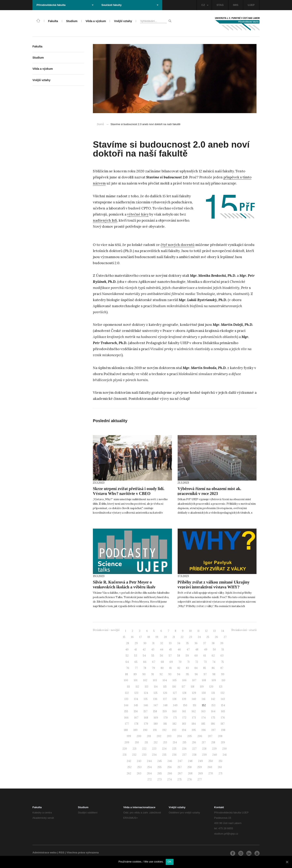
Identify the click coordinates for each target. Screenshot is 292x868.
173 (194, 718)
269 (200, 773)
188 (126, 730)
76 (128, 668)
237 (184, 755)
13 (215, 631)
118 (193, 687)
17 (141, 637)
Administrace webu (45, 852)
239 (204, 755)
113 (147, 687)
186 (213, 724)
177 (127, 724)
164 (213, 711)
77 (136, 668)
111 (128, 687)
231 (125, 755)
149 (175, 705)
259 (200, 767)
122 (127, 693)
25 (208, 637)
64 (127, 662)
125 (156, 693)
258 (189, 767)
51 (223, 650)
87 (222, 668)
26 (216, 637)
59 (187, 656)
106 (184, 680)
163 (203, 711)
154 (223, 705)
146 (146, 705)
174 (204, 718)
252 (129, 767)
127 (175, 693)
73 (205, 662)
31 (153, 643)
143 (223, 699)
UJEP (251, 5)
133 (126, 699)
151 (195, 705)
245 (160, 761)
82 (179, 668)
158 (155, 711)
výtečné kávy (138, 214)
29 (136, 643)
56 (162, 656)
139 (184, 699)
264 (149, 773)
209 (127, 742)
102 (145, 680)
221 (135, 749)
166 (126, 718)
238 (194, 755)
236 (174, 755)
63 (222, 656)
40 (127, 650)
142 (213, 699)
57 (170, 656)
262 (129, 773)
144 (126, 705)
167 (136, 718)
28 (128, 643)
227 (194, 749)
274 (170, 779)
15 (124, 637)
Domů (100, 124)
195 (194, 730)
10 (191, 631)
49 (206, 650)
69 (171, 662)
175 (213, 718)
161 (184, 711)
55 (153, 656)
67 (154, 662)
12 (206, 631)
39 (222, 643)
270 (211, 773)
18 (149, 637)
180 (156, 724)
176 (223, 718)
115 (165, 687)
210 (137, 742)
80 (162, 668)
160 (174, 711)
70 (180, 662)
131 (213, 693)
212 (156, 742)
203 (169, 736)
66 (145, 662)
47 (188, 650)
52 (127, 656)
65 (136, 662)
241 (225, 755)
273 (159, 779)
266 (170, 773)
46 (179, 650)
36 (196, 643)
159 (165, 711)
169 (156, 718)
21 (174, 637)
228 (204, 749)
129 (194, 693)
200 (139, 736)
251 (221, 761)
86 (213, 668)
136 (155, 699)
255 (159, 767)
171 (175, 718)
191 (155, 730)
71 (188, 662)
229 (214, 749)
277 (200, 779)
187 (223, 724)
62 (213, 656)
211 (146, 742)
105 (175, 680)
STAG (220, 5)
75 (222, 662)
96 (196, 674)
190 (145, 730)
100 (126, 680)
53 (136, 656)
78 (145, 668)
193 (174, 730)
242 (129, 761)
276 (190, 779)
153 (213, 705)
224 (164, 749)
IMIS (236, 5)
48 (197, 650)
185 (203, 724)
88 (127, 674)
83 (187, 668)
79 (153, 668)
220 (125, 749)
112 (137, 687)
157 (145, 711)
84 (196, 668)
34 (179, 643)
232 (134, 755)
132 (223, 693)
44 (162, 650)
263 (139, 773)
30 (145, 643)
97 (205, 674)
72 (197, 662)
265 (160, 773)
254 (149, 767)
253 (139, 767)
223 (154, 749)
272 (150, 779)
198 (223, 730)
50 (214, 650)
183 (184, 724)
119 (202, 687)
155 (126, 711)
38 (213, 643)
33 (170, 643)
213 (165, 742)
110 (223, 680)
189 (135, 730)
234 (154, 755)
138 (174, 699)
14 (223, 631)
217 (204, 742)
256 (170, 767)
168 (146, 718)
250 (211, 761)
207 (210, 736)
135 (146, 699)
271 (221, 773)
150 (185, 705)
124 (146, 693)
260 (210, 767)
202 (159, 736)
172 (184, 718)
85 (205, 668)
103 (155, 680)
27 (225, 637)
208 (220, 736)
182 (174, 724)
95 (187, 674)
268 (190, 773)
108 (204, 680)
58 (179, 656)
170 (166, 718)
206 (200, 736)
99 (223, 674)
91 (153, 674)
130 (204, 693)
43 (153, 650)
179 (146, 724)
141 (204, 699)
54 (144, 656)
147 (156, 705)
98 (214, 674)
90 (144, 674)
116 (174, 687)
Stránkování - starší (244, 630)
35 (187, 643)
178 (136, 724)
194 (184, 730)
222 (144, 749)
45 (170, 650)
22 (182, 637)
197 (214, 730)
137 (165, 699)
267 (180, 773)
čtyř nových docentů (178, 245)
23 (191, 637)
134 (136, 699)
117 (183, 687)
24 (199, 637)
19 (157, 637)
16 (132, 637)
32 (162, 643)
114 (156, 687)
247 (180, 761)
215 (184, 742)
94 (179, 674)
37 (205, 643)
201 (149, 736)
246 (170, 761)
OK (170, 862)
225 (174, 749)
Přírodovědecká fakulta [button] (65, 5)
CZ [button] (205, 5)
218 (213, 742)
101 (136, 680)
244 (149, 761)
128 (184, 693)
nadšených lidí (105, 220)
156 (136, 711)
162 (194, 711)
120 (211, 687)
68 (162, 662)
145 (136, 705)
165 (223, 711)
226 (184, 749)
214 (175, 742)
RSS (62, 852)
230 (224, 749)
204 (179, 736)
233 (144, 755)
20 (165, 637)
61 (205, 656)
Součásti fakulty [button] (130, 5)
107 (194, 680)
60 (196, 656)
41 (136, 650)
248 (190, 761)
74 (214, 662)
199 (129, 736)
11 (199, 631)
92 (161, 674)
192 (164, 730)
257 (180, 767)
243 (139, 761)
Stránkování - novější (106, 630)
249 (200, 761)
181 (165, 724)
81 (171, 668)
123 (136, 693)
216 (194, 742)
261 (220, 767)
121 (221, 687)
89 (135, 674)
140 (194, 699)
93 (170, 674)
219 (223, 742)
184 (194, 724)
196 (204, 730)
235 (164, 755)
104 (165, 680)
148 (165, 705)
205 (190, 736)
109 (214, 680)
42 (144, 650)
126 (165, 693)
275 (180, 779)
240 (215, 755)
